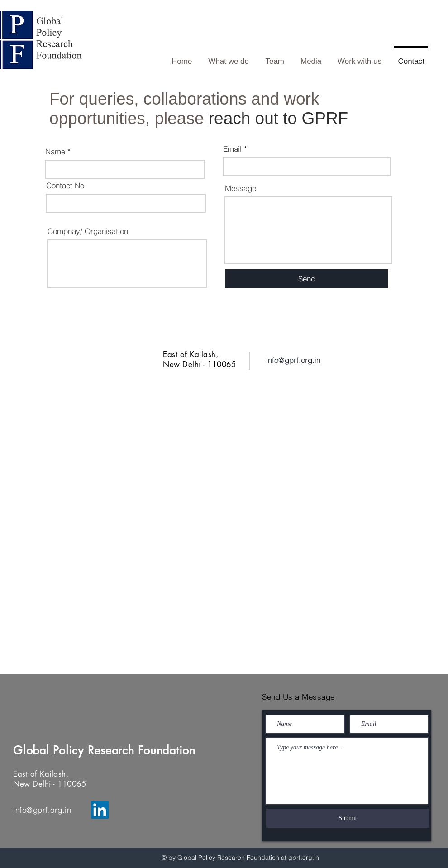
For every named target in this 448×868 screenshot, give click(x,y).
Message (241, 188)
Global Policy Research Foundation (106, 750)
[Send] (307, 279)
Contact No (65, 185)
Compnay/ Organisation (88, 231)
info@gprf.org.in (293, 360)
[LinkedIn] (100, 810)
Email (232, 149)
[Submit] (348, 818)
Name (55, 151)
